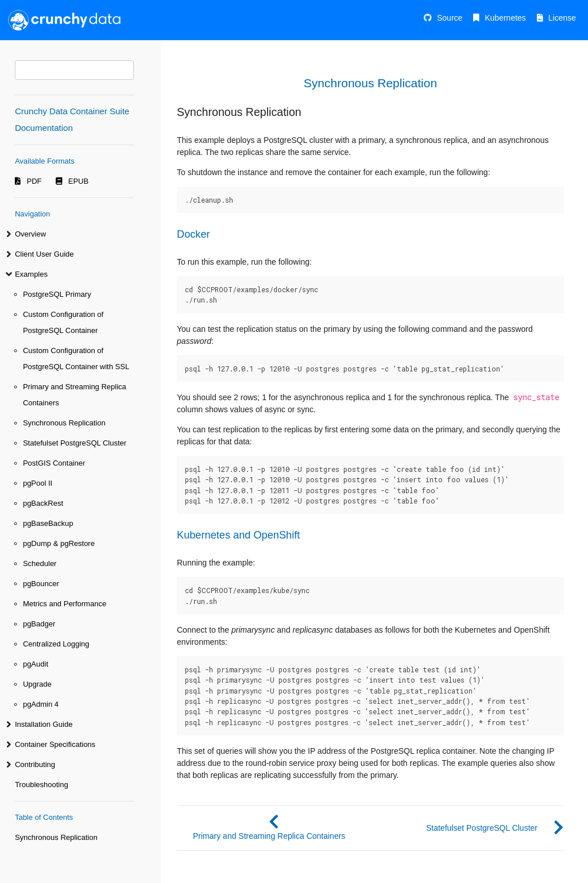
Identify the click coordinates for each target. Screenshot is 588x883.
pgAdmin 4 (41, 704)
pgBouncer (41, 584)
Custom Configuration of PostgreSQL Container (63, 322)
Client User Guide (45, 254)
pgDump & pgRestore (59, 543)
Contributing (35, 764)
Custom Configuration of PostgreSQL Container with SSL (76, 359)
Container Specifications (55, 744)
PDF (34, 181)
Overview (30, 234)
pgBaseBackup (48, 523)
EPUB (78, 181)
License (562, 18)
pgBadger (39, 624)
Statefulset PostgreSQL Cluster (75, 443)
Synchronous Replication (64, 423)
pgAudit (36, 664)
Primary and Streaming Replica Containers (75, 395)
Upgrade (37, 684)
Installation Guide (44, 724)
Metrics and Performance (65, 604)
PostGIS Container (54, 463)
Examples (31, 274)
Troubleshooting (42, 785)
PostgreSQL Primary (57, 294)
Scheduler (40, 564)
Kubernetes (505, 18)
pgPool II (38, 483)
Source (450, 18)
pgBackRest (43, 503)
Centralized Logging (56, 644)
